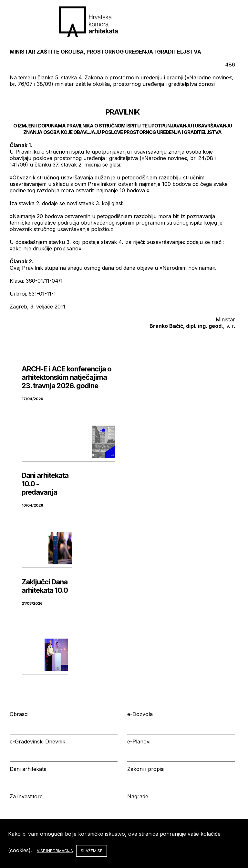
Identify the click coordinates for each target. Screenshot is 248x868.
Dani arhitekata (28, 769)
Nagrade (138, 796)
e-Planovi (139, 742)
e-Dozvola (140, 714)
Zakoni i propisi (146, 769)
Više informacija (55, 851)
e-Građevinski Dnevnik (37, 742)
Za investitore (26, 796)
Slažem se (92, 851)
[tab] (227, 18)
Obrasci (19, 714)
